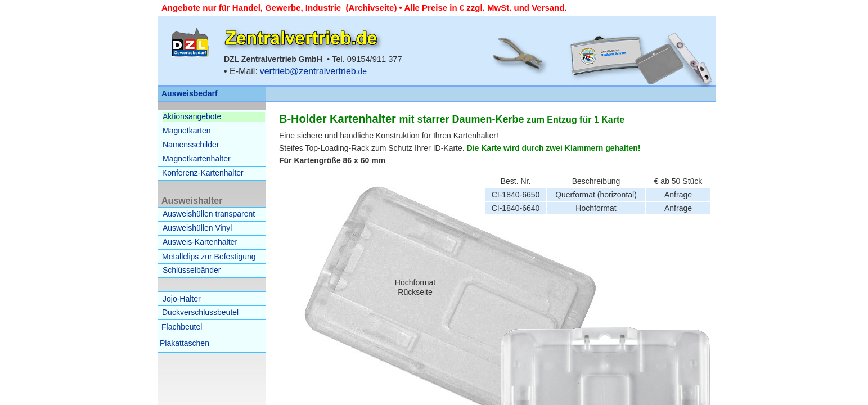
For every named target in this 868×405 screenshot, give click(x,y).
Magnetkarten (187, 130)
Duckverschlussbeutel (200, 312)
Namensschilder (191, 145)
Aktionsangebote (192, 116)
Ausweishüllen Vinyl (197, 228)
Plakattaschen (185, 343)
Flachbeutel (182, 327)
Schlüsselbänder (192, 270)
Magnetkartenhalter (197, 159)
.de (313, 71)
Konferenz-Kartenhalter (203, 173)
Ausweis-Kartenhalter (200, 242)
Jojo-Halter (182, 299)
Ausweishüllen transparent (209, 214)
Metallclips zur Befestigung (209, 256)
